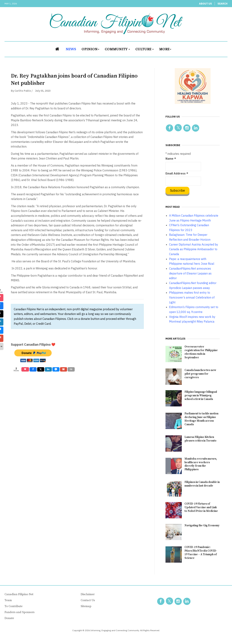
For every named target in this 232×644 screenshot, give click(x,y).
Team (8, 600)
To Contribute (14, 606)
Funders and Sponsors (19, 612)
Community (117, 49)
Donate (9, 618)
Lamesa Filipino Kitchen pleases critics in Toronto (200, 439)
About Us (205, 4)
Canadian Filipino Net (19, 594)
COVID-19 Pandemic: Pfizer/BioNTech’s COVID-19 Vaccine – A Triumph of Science (201, 553)
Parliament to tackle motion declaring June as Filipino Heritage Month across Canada (201, 419)
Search (222, 4)
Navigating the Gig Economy (202, 525)
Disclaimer (88, 594)
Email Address (177, 173)
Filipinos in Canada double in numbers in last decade (202, 484)
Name (171, 159)
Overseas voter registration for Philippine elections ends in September (201, 352)
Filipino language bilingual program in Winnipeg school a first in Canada (201, 395)
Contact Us (88, 600)
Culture (145, 49)
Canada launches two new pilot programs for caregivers (200, 374)
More (165, 49)
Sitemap (86, 606)
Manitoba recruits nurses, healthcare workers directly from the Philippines (201, 464)
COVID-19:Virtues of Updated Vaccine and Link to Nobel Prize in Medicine (201, 507)
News (71, 49)
